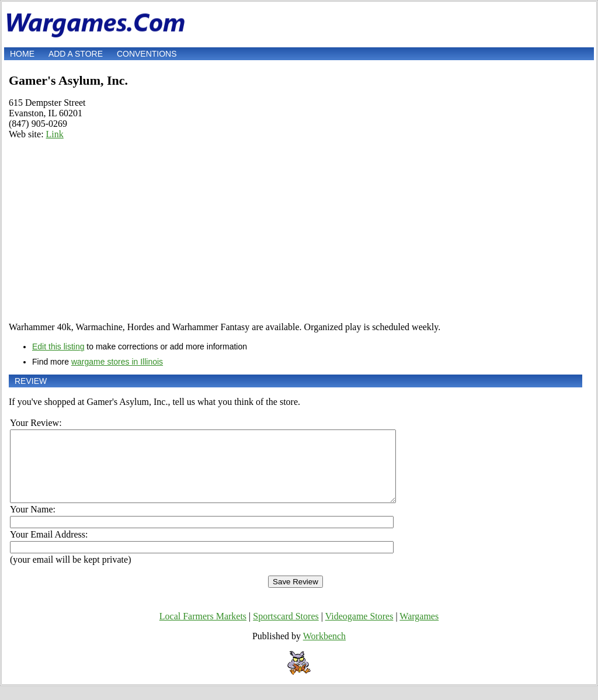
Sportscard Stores (286, 630)
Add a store (76, 54)
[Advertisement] (295, 231)
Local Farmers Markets (203, 630)
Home (22, 54)
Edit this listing (58, 346)
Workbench (324, 650)
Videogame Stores (359, 630)
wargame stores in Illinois (117, 362)
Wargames (419, 630)
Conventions (147, 54)
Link (55, 134)
